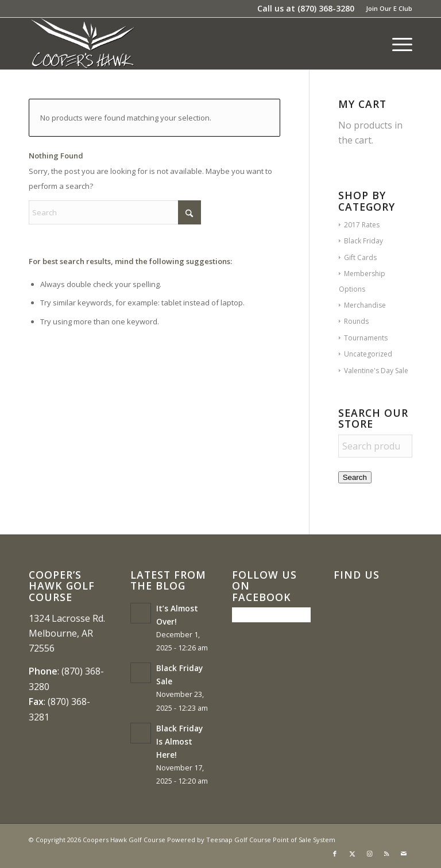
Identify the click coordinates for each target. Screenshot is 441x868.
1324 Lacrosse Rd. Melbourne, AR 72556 (67, 633)
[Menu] (396, 44)
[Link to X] (352, 854)
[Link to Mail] (404, 854)
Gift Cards (360, 257)
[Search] (115, 212)
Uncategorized (368, 354)
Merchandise (365, 305)
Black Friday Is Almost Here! (179, 741)
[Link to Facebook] (335, 854)
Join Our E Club (389, 8)
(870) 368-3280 (326, 8)
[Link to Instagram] (369, 854)
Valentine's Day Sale (376, 371)
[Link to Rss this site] (386, 854)
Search (355, 477)
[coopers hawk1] (82, 44)
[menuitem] (386, 9)
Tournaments (366, 338)
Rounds (356, 321)
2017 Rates (362, 225)
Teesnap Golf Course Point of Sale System (271, 840)
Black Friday (363, 241)
